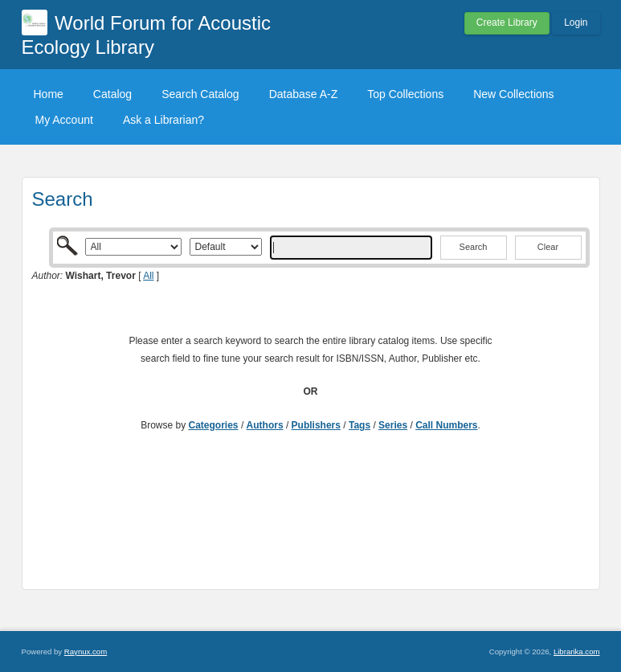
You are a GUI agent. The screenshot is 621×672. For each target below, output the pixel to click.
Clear (548, 247)
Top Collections (405, 94)
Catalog (112, 94)
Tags (360, 425)
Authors (265, 425)
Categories (214, 425)
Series (393, 425)
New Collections (513, 94)
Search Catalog (200, 94)
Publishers (316, 425)
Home (49, 94)
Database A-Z (304, 94)
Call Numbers (446, 425)
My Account (64, 120)
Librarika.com (577, 652)
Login (576, 23)
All (148, 276)
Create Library (507, 23)
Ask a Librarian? (163, 120)
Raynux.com (86, 652)
